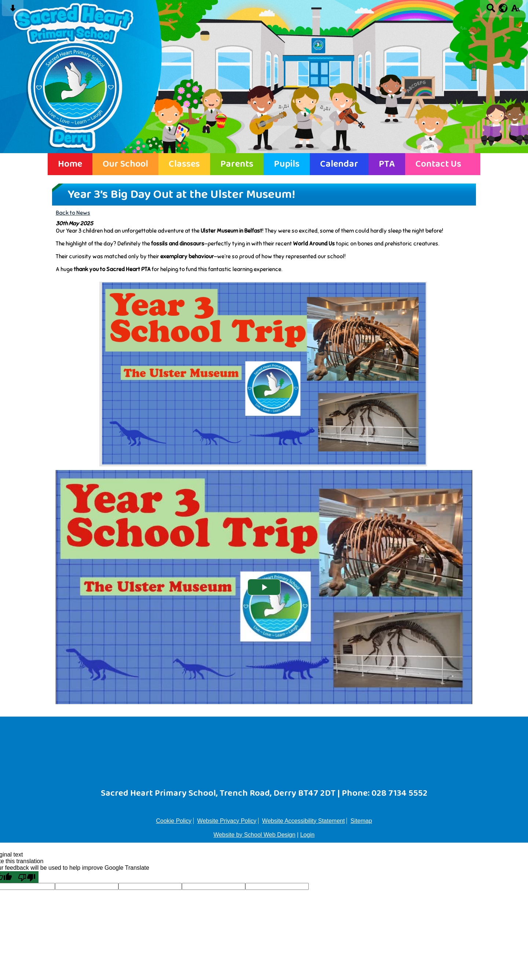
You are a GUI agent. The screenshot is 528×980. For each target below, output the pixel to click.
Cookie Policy (174, 821)
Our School (125, 164)
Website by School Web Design (254, 835)
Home (70, 164)
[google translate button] (503, 8)
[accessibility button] (515, 10)
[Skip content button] (13, 10)
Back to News (73, 213)
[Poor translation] (27, 877)
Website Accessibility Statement (304, 821)
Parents (237, 164)
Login (307, 835)
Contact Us (438, 164)
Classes (184, 164)
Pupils (287, 164)
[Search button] (491, 10)
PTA (387, 164)
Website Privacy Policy (227, 821)
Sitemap (361, 821)
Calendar (339, 164)
